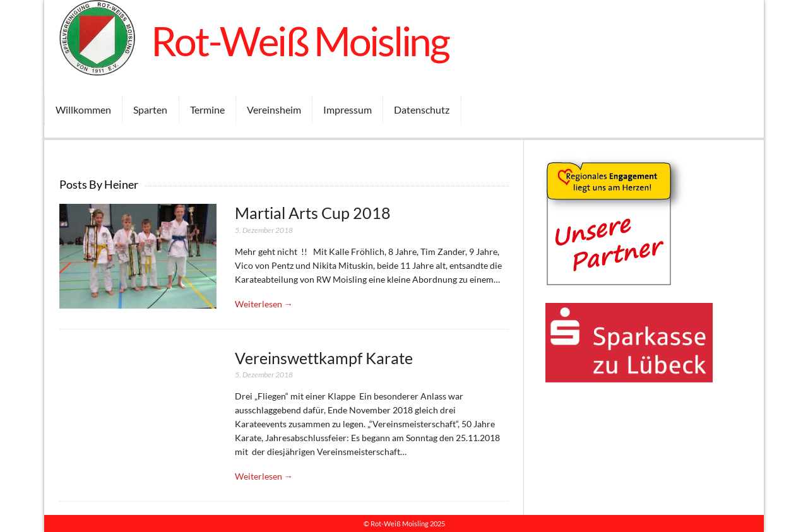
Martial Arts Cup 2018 (313, 213)
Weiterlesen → (264, 304)
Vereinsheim (274, 109)
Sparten (150, 109)
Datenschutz (422, 109)
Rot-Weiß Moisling (300, 41)
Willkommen (83, 109)
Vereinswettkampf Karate (324, 358)
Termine (207, 109)
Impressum (348, 109)
